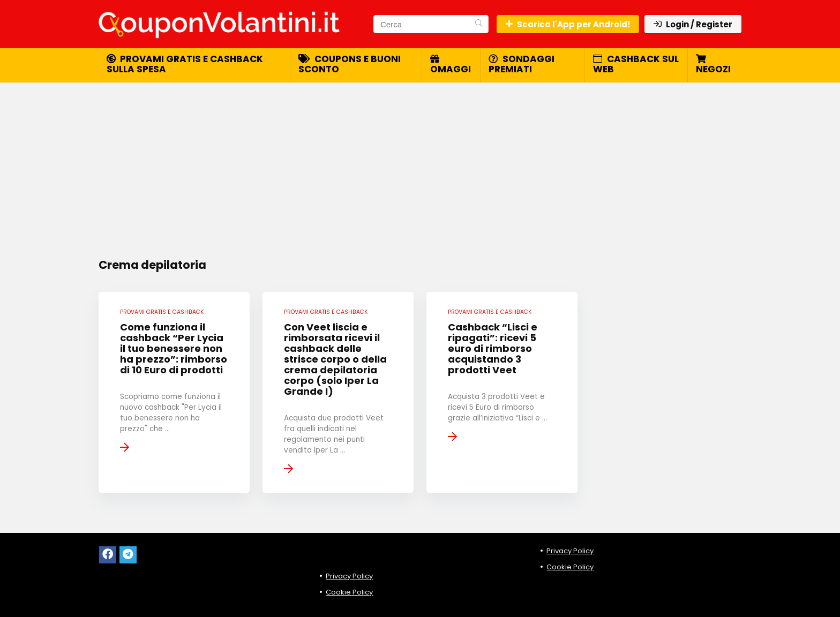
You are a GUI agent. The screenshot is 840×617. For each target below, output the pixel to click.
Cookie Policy (349, 592)
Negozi (713, 65)
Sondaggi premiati (522, 64)
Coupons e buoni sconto (350, 64)
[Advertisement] (420, 163)
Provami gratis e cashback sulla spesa (185, 64)
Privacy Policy (349, 576)
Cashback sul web (636, 64)
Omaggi (451, 65)
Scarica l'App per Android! (568, 24)
